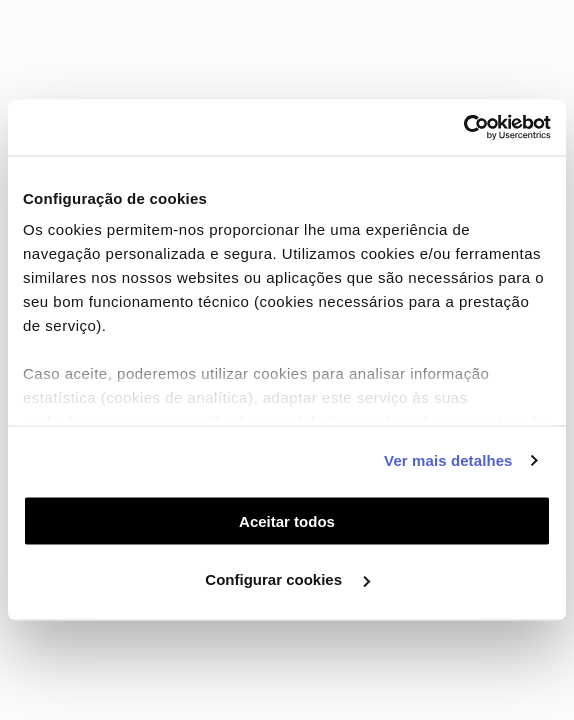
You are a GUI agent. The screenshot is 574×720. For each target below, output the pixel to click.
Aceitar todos (287, 520)
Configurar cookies (287, 579)
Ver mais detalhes (448, 460)
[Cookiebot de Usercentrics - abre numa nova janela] (463, 128)
